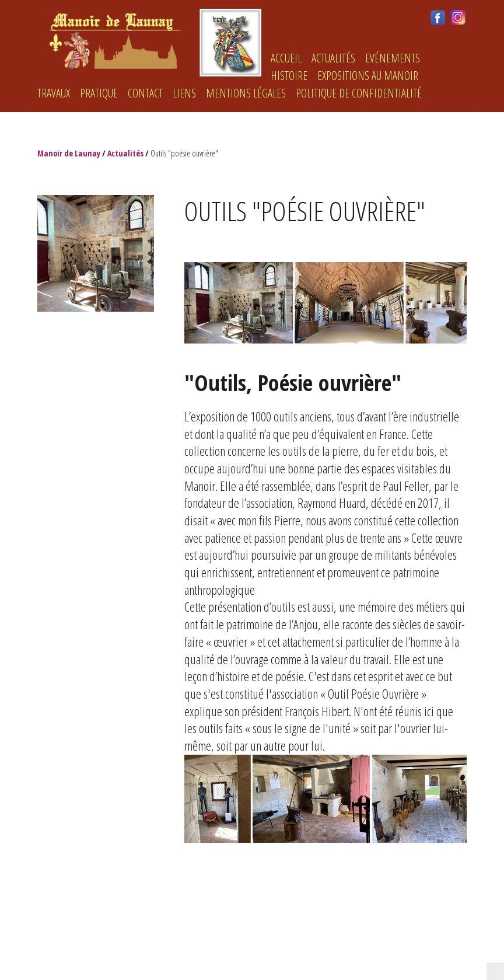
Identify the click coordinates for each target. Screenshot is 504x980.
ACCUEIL (286, 58)
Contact (145, 93)
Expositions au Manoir (368, 76)
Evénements (393, 58)
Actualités (333, 58)
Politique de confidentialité (359, 93)
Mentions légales (246, 93)
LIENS (184, 93)
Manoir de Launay (69, 153)
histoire (289, 76)
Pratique (99, 93)
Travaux (54, 93)
